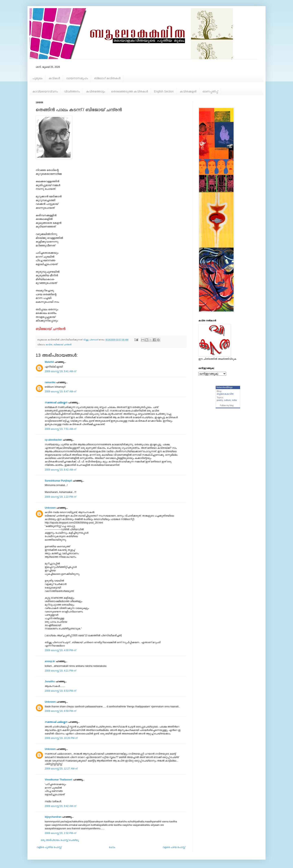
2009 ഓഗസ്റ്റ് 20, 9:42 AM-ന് (60, 806)
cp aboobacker (53, 440)
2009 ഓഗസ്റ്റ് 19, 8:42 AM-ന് (60, 470)
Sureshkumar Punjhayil (58, 481)
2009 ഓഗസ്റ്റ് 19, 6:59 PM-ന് (60, 711)
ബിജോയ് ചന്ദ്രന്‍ (62, 345)
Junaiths (50, 681)
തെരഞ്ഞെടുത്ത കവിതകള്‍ (130, 91)
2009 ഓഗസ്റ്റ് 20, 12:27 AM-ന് (61, 769)
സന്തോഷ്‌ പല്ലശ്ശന (56, 403)
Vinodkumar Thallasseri (58, 780)
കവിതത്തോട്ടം (96, 91)
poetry (220, 400)
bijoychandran (53, 817)
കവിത (49, 345)
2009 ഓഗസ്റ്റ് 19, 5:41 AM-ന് (60, 371)
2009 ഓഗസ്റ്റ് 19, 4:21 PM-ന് (60, 671)
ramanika (50, 382)
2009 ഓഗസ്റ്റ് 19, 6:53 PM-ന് (60, 691)
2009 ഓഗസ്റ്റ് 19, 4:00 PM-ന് (60, 650)
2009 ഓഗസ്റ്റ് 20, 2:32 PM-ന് (60, 833)
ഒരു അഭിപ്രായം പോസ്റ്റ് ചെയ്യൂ (60, 840)
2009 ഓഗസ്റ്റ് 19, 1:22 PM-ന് (60, 497)
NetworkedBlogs (224, 387)
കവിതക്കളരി (188, 91)
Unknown (50, 508)
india (234, 400)
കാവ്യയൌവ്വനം (45, 91)
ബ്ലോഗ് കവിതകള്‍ (107, 78)
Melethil (49, 362)
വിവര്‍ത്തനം (72, 91)
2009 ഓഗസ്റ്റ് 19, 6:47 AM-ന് (60, 392)
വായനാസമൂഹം (77, 78)
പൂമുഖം (37, 78)
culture (227, 400)
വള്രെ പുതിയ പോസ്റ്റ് (49, 847)
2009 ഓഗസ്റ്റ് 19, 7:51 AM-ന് (60, 429)
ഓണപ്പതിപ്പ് (210, 91)
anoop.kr (50, 661)
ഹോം (112, 847)
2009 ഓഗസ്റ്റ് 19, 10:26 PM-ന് (61, 738)
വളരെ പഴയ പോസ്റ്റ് (174, 847)
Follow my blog (227, 405)
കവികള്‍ (54, 78)
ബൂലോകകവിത (225, 394)
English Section (164, 91)
